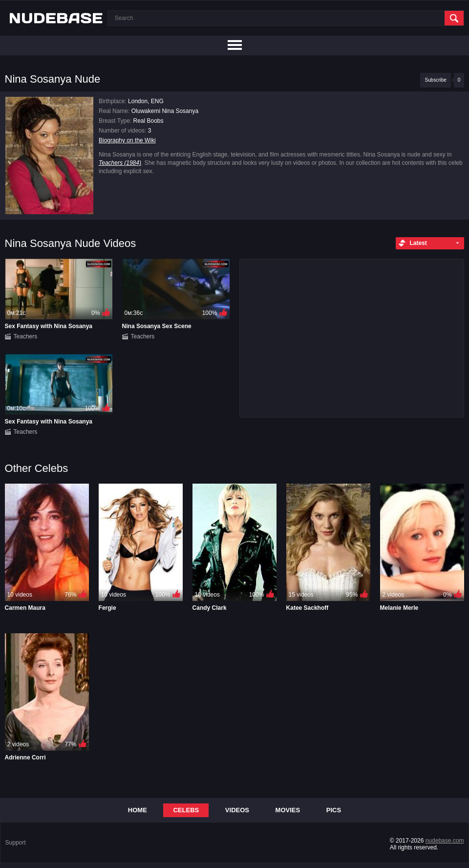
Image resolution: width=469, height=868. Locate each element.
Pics (334, 810)
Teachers (26, 336)
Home (138, 810)
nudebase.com (445, 841)
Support (16, 843)
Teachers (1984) (120, 163)
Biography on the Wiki (127, 140)
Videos (237, 810)
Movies (288, 810)
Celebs (186, 810)
